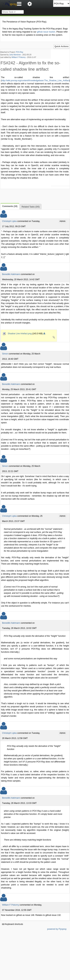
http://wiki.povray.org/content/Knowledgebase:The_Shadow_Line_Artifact (35, 81)
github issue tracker (46, 32)
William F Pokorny (19, 57)
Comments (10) (10, 206)
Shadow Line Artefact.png (17, 334)
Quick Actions (61, 46)
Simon (5, 354)
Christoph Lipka (9, 221)
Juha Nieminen (15, 55)
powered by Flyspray (57, 929)
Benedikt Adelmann (11, 274)
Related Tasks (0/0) (31, 207)
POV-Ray (20, 52)
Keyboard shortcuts (13, 924)
